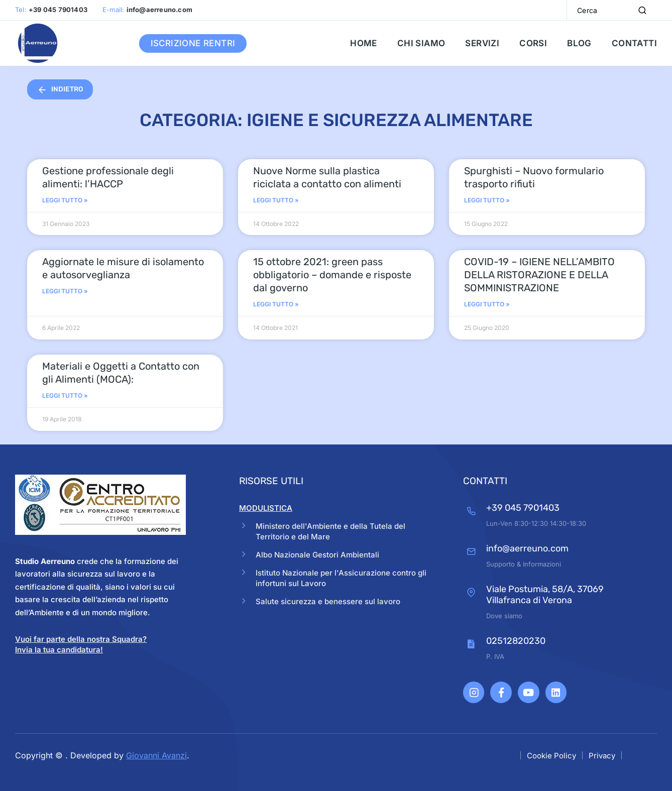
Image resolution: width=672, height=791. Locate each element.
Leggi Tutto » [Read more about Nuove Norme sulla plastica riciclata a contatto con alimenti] (276, 200)
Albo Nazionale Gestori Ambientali (321, 556)
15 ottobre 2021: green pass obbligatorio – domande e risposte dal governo (332, 275)
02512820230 (509, 641)
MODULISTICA (266, 508)
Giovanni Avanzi (156, 754)
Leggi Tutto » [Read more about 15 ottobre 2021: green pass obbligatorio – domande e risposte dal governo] (276, 304)
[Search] (642, 10)
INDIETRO (61, 89)
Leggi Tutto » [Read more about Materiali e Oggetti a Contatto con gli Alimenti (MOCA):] (65, 395)
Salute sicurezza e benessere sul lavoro (331, 604)
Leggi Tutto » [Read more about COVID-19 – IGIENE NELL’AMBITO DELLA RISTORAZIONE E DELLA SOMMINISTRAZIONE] (487, 304)
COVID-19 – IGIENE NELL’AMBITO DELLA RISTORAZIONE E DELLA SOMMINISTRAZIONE (539, 275)
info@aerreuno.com (521, 548)
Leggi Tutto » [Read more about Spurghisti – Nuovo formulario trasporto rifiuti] (487, 200)
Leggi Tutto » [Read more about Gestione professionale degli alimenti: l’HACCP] (65, 200)
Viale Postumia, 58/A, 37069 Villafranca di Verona (538, 595)
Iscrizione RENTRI (193, 43)
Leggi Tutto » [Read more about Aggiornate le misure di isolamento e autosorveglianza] (65, 291)
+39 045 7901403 (516, 508)
